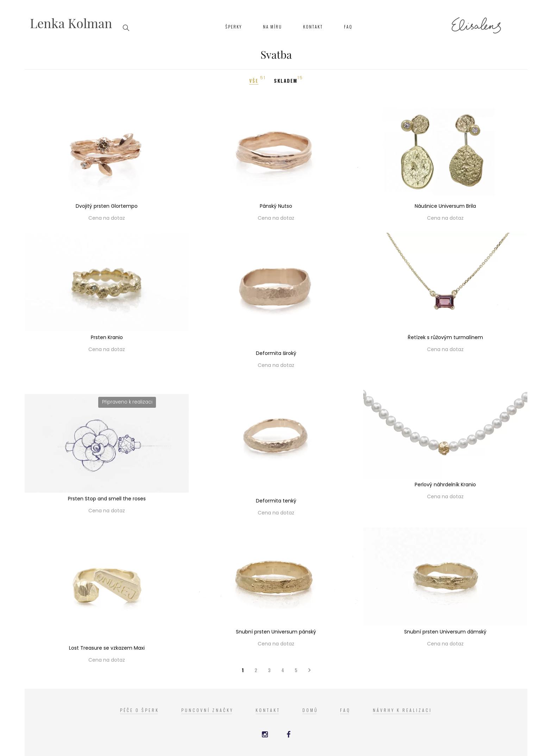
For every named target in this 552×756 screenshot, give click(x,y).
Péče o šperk (140, 710)
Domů (310, 710)
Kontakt (313, 27)
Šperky (234, 27)
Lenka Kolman (71, 23)
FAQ (348, 27)
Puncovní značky (207, 710)
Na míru (272, 27)
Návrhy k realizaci (402, 710)
